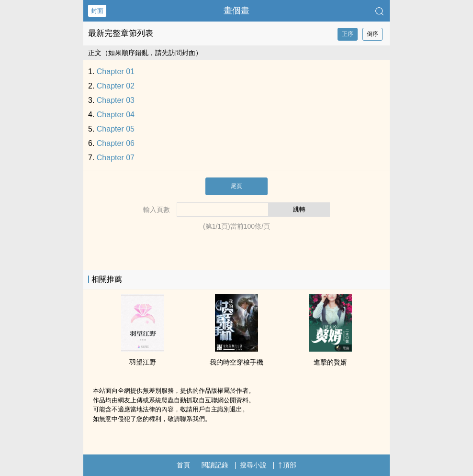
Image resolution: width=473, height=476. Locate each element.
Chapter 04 (116, 115)
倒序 (372, 34)
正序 (348, 34)
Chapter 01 (116, 72)
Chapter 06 (116, 143)
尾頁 (236, 186)
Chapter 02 (116, 86)
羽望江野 (143, 362)
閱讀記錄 (215, 465)
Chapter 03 (116, 100)
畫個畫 (236, 11)
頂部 (287, 465)
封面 (97, 11)
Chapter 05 (116, 129)
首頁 (183, 465)
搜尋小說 (253, 465)
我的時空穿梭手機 (236, 362)
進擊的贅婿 (330, 362)
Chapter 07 (116, 158)
